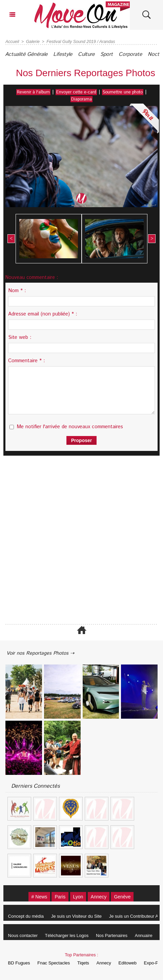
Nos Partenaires (117, 935)
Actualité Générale (29, 54)
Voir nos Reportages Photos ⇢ (45, 652)
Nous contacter (24, 935)
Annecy (101, 897)
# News (33, 897)
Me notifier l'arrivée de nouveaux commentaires (70, 426)
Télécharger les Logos (70, 935)
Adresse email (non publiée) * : (43, 313)
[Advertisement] (78, 539)
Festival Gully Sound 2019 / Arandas (78, 42)
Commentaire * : (27, 360)
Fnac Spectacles (57, 963)
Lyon (78, 897)
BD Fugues (20, 963)
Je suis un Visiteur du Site (79, 916)
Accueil (12, 42)
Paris (57, 897)
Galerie (32, 42)
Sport (121, 54)
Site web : (20, 337)
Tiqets (88, 963)
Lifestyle (70, 54)
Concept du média (27, 916)
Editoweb (137, 963)
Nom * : (17, 290)
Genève (128, 897)
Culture (97, 54)
